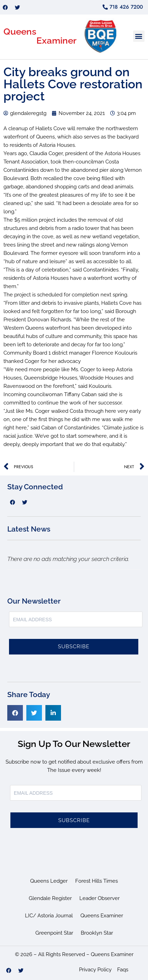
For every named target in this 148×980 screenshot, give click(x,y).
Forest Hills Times (97, 881)
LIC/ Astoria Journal (49, 916)
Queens (20, 32)
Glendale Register (50, 898)
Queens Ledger (49, 881)
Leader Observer (99, 898)
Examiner (56, 41)
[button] (139, 36)
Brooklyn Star (97, 933)
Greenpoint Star (54, 933)
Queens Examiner (102, 916)
